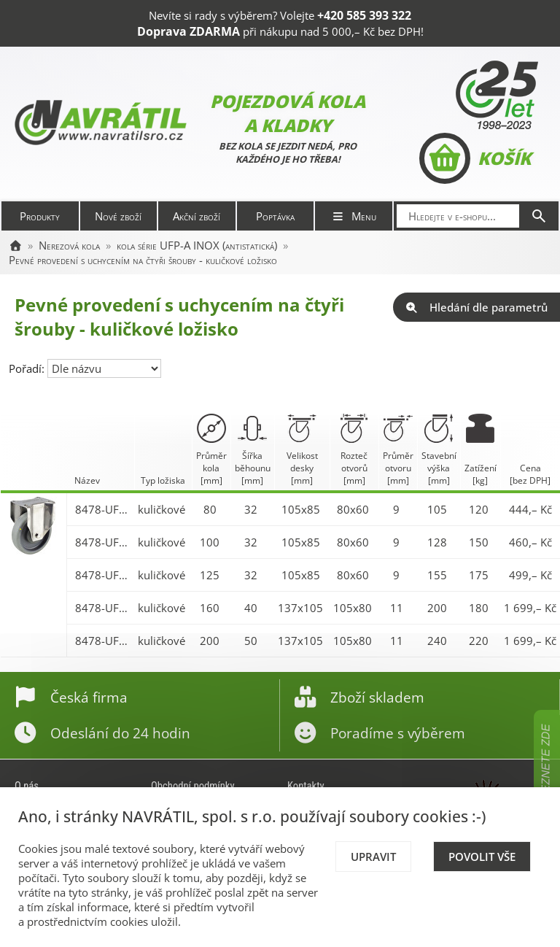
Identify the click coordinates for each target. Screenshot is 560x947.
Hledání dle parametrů (477, 307)
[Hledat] (539, 216)
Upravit (373, 857)
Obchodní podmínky (193, 786)
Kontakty (306, 786)
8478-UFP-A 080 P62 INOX (103, 509)
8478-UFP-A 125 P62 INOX (103, 575)
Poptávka (275, 216)
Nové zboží (118, 216)
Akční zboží (197, 216)
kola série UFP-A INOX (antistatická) (197, 245)
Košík (475, 158)
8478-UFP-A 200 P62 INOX (103, 641)
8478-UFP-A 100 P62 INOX (103, 542)
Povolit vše (482, 857)
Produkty (40, 216)
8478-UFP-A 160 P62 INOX (103, 608)
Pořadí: (28, 368)
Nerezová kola (69, 245)
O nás (27, 786)
